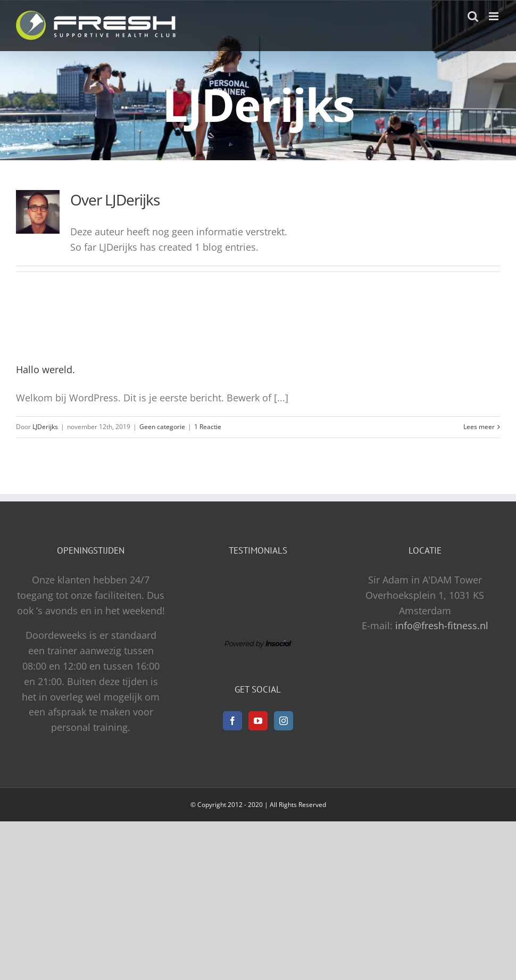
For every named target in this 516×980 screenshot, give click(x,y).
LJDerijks (45, 427)
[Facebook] (232, 721)
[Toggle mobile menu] (494, 16)
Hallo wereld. (45, 369)
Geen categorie (162, 427)
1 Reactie (208, 427)
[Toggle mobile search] (473, 16)
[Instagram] (284, 721)
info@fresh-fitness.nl (442, 625)
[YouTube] (258, 721)
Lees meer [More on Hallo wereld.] (479, 427)
